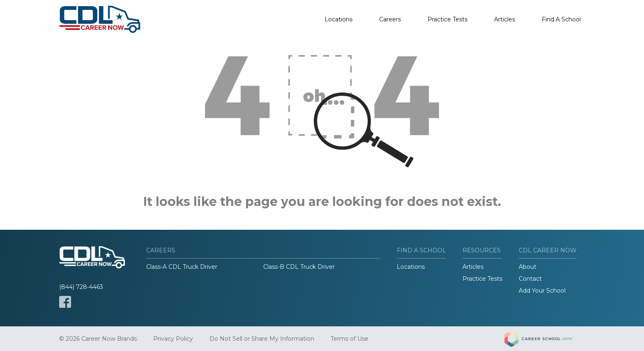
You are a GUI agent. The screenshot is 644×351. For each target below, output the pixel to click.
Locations (338, 19)
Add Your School (542, 291)
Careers (390, 19)
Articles (505, 19)
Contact (530, 279)
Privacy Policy (173, 339)
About (528, 267)
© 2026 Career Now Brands (98, 339)
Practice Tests (447, 19)
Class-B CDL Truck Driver (299, 267)
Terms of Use (350, 339)
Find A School (561, 19)
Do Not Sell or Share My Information (262, 339)
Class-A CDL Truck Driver (182, 267)
